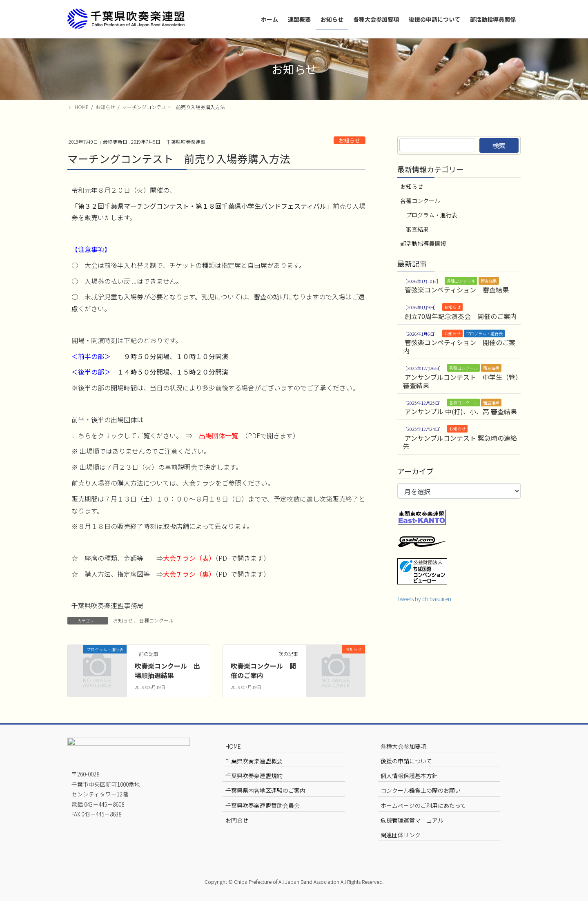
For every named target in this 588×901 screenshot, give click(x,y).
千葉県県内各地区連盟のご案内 (265, 790)
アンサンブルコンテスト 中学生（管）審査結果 (461, 381)
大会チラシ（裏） (189, 574)
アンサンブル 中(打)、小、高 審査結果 (461, 411)
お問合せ (237, 820)
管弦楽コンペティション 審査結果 (457, 290)
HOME (233, 746)
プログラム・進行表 (432, 215)
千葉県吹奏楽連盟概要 (254, 761)
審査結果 (417, 229)
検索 (499, 145)
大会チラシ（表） (189, 558)
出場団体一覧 (218, 435)
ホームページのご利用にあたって (423, 805)
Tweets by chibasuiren (424, 599)
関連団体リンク (401, 835)
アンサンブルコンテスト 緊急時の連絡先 (460, 442)
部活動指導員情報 (423, 243)
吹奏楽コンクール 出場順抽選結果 (167, 670)
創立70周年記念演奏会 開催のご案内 (461, 316)
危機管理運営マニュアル (412, 820)
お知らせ (350, 140)
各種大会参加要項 (403, 746)
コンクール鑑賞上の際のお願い (421, 790)
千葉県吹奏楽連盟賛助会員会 (263, 805)
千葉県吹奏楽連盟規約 (254, 776)
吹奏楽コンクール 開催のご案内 (263, 670)
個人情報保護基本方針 (409, 776)
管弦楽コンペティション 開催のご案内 (459, 346)
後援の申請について (406, 761)
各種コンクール (156, 620)
